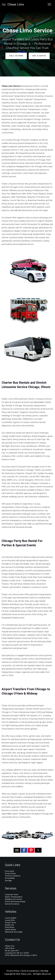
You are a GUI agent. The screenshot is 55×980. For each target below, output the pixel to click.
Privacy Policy (10, 873)
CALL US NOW (16, 56)
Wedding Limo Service (14, 899)
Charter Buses (11, 930)
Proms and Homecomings (15, 902)
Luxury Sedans (11, 918)
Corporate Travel (12, 895)
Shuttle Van (10, 925)
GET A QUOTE (39, 56)
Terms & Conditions (13, 876)
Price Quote (10, 871)
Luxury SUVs (10, 920)
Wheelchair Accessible (14, 932)
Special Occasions (12, 904)
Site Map (8, 880)
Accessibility (10, 878)
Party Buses (10, 927)
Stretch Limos (11, 923)
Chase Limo (16, 4)
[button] (17, 850)
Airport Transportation (14, 897)
